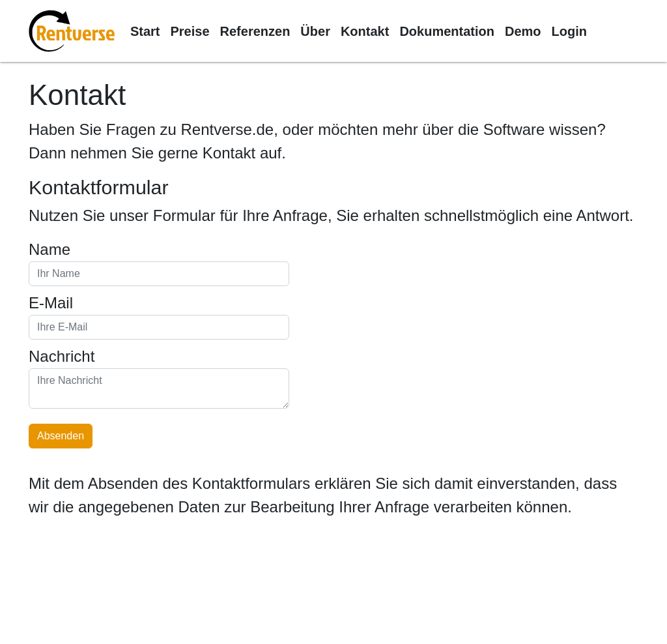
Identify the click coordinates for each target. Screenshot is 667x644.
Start (145, 31)
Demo (523, 31)
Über (315, 31)
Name (50, 249)
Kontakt (365, 31)
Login (569, 31)
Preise (190, 31)
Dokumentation (447, 31)
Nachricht (62, 356)
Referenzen (255, 31)
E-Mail (51, 303)
